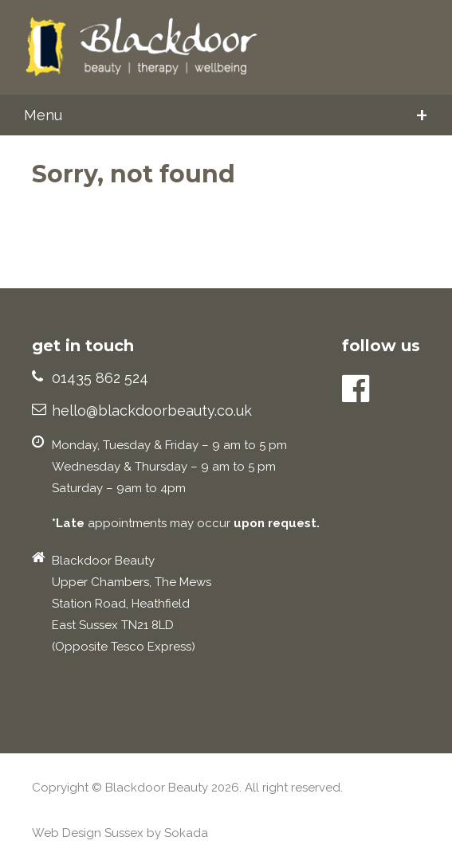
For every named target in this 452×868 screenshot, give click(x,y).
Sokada (186, 833)
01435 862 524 (100, 378)
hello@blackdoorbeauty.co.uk (152, 411)
